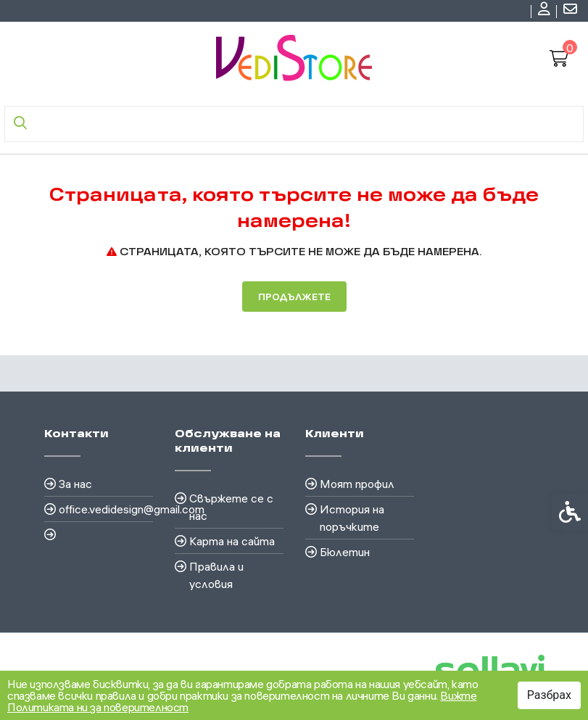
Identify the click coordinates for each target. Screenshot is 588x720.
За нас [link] (75, 484)
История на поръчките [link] (352, 518)
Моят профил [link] (357, 484)
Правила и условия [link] (216, 575)
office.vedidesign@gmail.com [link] (106, 509)
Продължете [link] (294, 297)
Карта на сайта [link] (232, 541)
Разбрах (549, 695)
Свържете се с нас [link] (231, 507)
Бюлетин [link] (345, 552)
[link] (546, 11)
